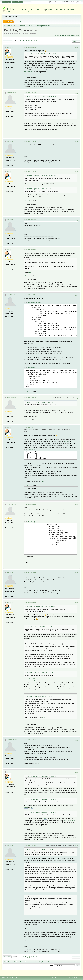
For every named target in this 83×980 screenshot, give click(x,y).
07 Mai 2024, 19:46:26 (30, 504)
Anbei (66, 441)
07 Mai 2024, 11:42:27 (30, 428)
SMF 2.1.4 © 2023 (6, 978)
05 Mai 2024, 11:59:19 (30, 141)
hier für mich (28, 72)
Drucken (76, 41)
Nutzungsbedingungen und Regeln (64, 978)
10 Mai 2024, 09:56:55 (30, 602)
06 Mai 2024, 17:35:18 (30, 398)
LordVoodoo (12, 295)
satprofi (10, 142)
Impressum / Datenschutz (33, 10)
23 (26, 41)
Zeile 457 (33, 681)
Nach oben (7, 957)
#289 (30, 272)
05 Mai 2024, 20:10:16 (30, 171)
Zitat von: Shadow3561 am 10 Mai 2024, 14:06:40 (42, 776)
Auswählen (31, 302)
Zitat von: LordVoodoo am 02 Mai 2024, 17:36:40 (41, 54)
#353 (65, 821)
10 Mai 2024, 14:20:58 (30, 772)
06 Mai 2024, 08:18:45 (30, 250)
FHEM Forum (9, 10)
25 (32, 41)
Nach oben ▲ (78, 978)
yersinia (10, 47)
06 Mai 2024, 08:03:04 (30, 220)
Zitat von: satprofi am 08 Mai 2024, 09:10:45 (40, 626)
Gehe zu (51, 966)
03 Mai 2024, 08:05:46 (30, 47)
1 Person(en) (27, 135)
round (26, 808)
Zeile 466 (32, 679)
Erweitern (38, 302)
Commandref (59, 10)
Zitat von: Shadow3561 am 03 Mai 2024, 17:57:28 (42, 176)
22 (24, 41)
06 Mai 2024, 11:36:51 (30, 295)
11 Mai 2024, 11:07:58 (30, 846)
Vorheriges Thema (60, 35)
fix (32, 808)
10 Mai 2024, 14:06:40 (30, 740)
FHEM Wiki (72, 10)
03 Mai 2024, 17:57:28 (30, 93)
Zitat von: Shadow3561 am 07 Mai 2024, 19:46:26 (42, 607)
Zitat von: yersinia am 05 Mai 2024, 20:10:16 (40, 402)
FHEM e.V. (27, 12)
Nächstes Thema (73, 35)
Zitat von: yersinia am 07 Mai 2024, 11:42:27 (40, 697)
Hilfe (53, 978)
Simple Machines (16, 978)
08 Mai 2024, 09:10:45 (30, 572)
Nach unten (8, 41)
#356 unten (71, 821)
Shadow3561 (12, 93)
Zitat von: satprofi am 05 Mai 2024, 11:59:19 (40, 189)
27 (37, 41)
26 (34, 41)
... (22, 41)
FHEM (49, 10)
